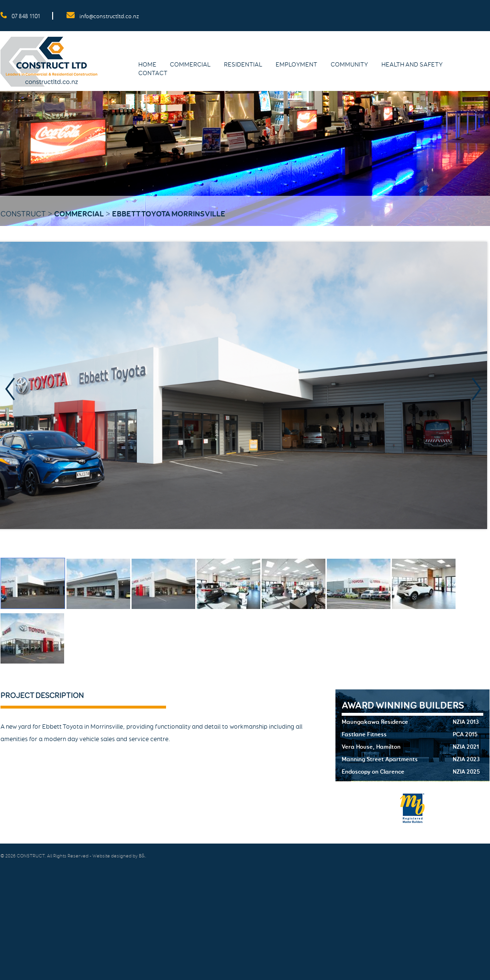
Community (349, 65)
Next (479, 390)
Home (147, 65)
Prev (13, 390)
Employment (296, 65)
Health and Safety (412, 65)
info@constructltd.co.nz (109, 16)
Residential (243, 65)
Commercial (190, 65)
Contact (153, 73)
